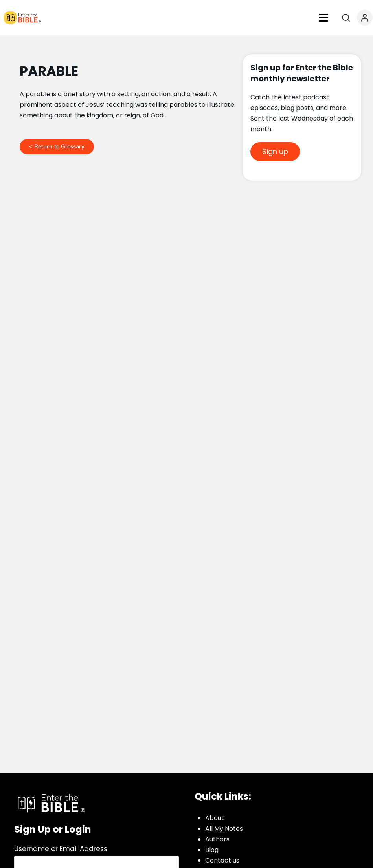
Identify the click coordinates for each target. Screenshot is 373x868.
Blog (212, 850)
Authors (217, 839)
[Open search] (346, 18)
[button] (323, 18)
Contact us (222, 860)
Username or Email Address (61, 849)
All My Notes (224, 829)
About (215, 818)
